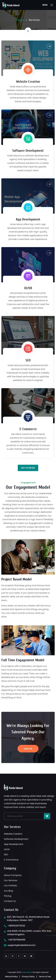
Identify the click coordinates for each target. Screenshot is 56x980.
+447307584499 (17, 940)
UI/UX (28, 288)
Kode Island (26, 972)
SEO (28, 360)
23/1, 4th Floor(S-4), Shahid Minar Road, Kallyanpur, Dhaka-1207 (28, 919)
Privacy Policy (28, 977)
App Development (28, 219)
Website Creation (28, 82)
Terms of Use (45, 977)
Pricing (8, 896)
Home (20, 20)
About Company (13, 875)
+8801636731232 (16, 926)
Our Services (11, 880)
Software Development (28, 151)
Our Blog (9, 891)
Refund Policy (12, 977)
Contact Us (10, 901)
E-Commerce (28, 429)
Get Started (28, 468)
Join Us (28, 749)
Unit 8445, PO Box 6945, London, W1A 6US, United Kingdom (29, 933)
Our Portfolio (11, 886)
